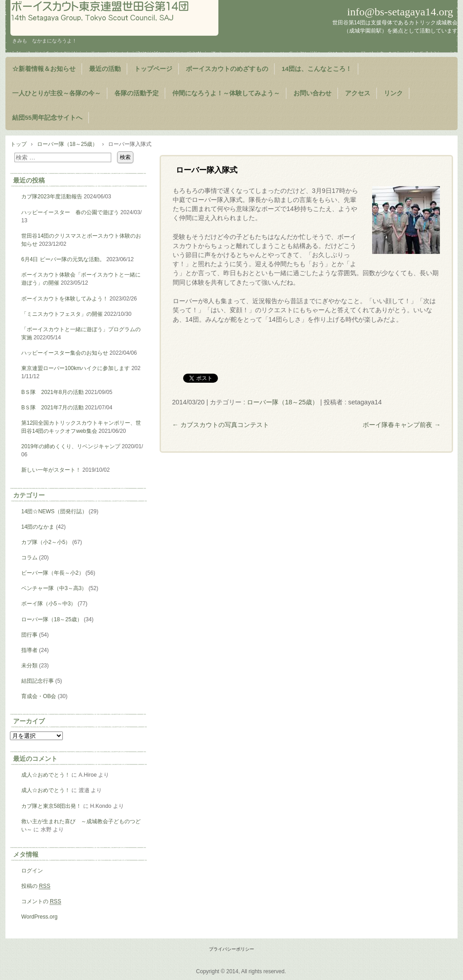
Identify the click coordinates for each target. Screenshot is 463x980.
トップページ (153, 69)
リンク (393, 93)
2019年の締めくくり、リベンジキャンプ (71, 446)
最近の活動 (105, 69)
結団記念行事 (38, 681)
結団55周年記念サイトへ (47, 118)
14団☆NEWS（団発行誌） (54, 511)
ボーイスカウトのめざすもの (227, 69)
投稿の (36, 886)
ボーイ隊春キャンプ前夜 (402, 425)
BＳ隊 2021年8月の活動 (52, 392)
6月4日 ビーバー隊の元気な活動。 (63, 259)
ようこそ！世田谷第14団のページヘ (114, 18)
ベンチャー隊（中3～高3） (54, 588)
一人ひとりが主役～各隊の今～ (57, 93)
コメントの (41, 902)
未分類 (29, 666)
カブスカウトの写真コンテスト (220, 425)
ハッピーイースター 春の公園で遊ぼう (70, 212)
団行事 (29, 635)
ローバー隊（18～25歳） (283, 402)
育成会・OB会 (39, 696)
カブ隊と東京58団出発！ (51, 806)
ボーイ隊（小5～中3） (49, 604)
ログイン (32, 871)
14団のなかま (38, 527)
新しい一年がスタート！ (51, 470)
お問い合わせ (312, 93)
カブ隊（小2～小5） (46, 542)
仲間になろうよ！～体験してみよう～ (226, 93)
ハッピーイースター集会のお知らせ (65, 353)
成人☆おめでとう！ (46, 775)
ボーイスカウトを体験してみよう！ (65, 299)
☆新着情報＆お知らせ (44, 69)
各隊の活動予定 (137, 93)
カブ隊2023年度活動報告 (52, 197)
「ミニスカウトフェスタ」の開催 (62, 314)
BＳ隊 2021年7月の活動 (52, 408)
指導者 (29, 650)
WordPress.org (39, 917)
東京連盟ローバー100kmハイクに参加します (76, 368)
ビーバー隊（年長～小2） (53, 573)
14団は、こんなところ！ (317, 69)
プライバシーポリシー (231, 949)
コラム (29, 558)
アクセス (358, 93)
